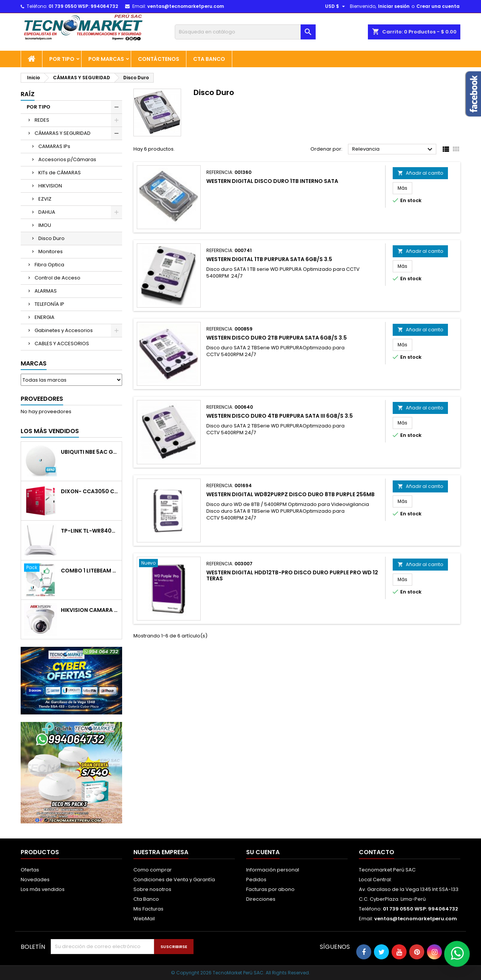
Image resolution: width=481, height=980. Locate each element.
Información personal (273, 870)
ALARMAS (46, 291)
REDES (42, 120)
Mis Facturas (148, 909)
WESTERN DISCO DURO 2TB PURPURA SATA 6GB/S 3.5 (277, 338)
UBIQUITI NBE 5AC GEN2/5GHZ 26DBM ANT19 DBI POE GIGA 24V (90, 452)
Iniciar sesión (394, 6)
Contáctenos (159, 59)
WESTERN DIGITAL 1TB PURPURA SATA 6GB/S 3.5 (269, 259)
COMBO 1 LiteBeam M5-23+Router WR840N (90, 571)
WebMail (144, 919)
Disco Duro (51, 238)
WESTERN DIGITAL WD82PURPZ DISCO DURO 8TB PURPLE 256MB (290, 494)
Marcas (34, 363)
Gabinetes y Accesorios (64, 330)
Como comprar (153, 870)
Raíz (28, 94)
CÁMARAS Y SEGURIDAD (63, 133)
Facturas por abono (270, 889)
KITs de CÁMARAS (60, 173)
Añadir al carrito (420, 173)
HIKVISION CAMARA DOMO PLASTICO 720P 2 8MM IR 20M (90, 610)
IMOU (45, 225)
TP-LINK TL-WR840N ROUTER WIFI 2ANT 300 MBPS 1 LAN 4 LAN (90, 531)
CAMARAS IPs (54, 146)
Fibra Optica (49, 265)
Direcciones (261, 899)
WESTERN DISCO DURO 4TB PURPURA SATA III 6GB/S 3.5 (280, 416)
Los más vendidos (50, 431)
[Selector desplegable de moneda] (336, 6)
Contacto (377, 852)
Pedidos (256, 880)
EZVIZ (45, 199)
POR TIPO (62, 59)
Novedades (35, 880)
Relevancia (393, 149)
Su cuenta (263, 852)
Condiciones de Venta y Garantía (174, 880)
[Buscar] (245, 32)
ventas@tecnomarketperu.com (186, 6)
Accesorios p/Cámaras (67, 159)
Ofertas (30, 870)
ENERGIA (45, 317)
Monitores (51, 251)
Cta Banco (209, 59)
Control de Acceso (57, 278)
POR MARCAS (106, 59)
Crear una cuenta (438, 6)
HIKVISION (50, 186)
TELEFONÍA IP (49, 304)
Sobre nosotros (152, 889)
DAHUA (47, 212)
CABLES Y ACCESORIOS (62, 344)
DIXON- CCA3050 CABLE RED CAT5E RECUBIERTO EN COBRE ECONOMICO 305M (90, 492)
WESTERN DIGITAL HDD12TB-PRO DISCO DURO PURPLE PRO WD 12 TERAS (292, 575)
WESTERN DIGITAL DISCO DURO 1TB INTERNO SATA (272, 181)
